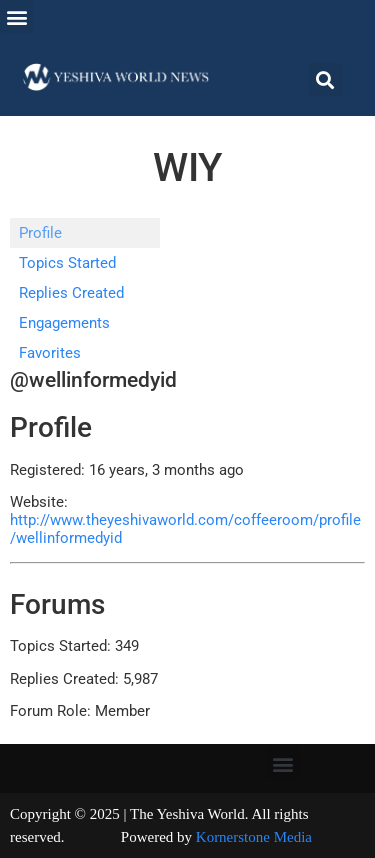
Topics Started (67, 263)
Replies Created (71, 293)
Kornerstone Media (254, 837)
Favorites (50, 353)
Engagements (64, 323)
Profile (40, 233)
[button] (16, 16)
